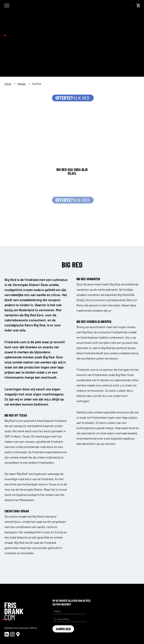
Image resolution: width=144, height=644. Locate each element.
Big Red (37, 84)
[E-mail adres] (69, 619)
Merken (22, 84)
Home (8, 84)
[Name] (69, 611)
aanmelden (63, 629)
